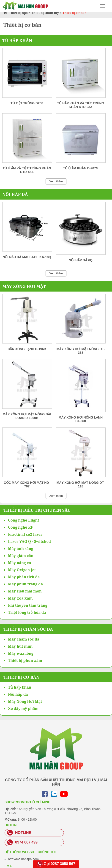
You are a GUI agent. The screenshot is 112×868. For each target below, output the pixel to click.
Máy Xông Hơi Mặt (24, 286)
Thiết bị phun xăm (25, 660)
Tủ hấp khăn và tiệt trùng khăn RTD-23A (81, 105)
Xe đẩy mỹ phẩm (23, 708)
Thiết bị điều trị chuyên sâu (37, 510)
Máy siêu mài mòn (25, 591)
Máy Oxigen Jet (22, 570)
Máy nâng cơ (20, 563)
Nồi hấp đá (15, 194)
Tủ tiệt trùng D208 (27, 103)
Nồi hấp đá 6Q (81, 260)
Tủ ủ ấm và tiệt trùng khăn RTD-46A (27, 170)
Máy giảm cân (21, 556)
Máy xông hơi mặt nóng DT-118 (81, 484)
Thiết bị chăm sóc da (28, 629)
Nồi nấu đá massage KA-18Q (27, 257)
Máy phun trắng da (25, 584)
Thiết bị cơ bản (21, 677)
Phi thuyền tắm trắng (28, 605)
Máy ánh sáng (21, 549)
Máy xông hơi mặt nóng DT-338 (81, 351)
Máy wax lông (21, 653)
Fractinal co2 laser (25, 534)
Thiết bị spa (18, 13)
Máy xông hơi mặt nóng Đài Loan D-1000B (27, 416)
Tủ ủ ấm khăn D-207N (81, 168)
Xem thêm (56, 181)
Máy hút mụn (20, 646)
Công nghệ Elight (24, 520)
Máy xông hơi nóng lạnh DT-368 (81, 419)
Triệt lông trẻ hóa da (27, 612)
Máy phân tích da (24, 577)
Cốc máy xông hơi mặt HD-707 (27, 484)
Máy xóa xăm (20, 598)
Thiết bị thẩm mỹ (45, 13)
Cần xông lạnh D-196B (27, 349)
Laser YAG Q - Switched (29, 541)
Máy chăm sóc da (24, 639)
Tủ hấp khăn (17, 41)
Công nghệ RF (20, 527)
